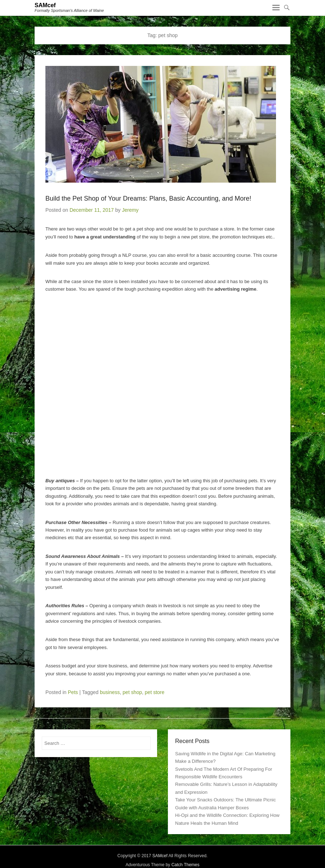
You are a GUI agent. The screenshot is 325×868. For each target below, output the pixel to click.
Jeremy (130, 210)
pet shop (132, 692)
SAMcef (45, 5)
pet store (155, 692)
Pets (73, 692)
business (110, 692)
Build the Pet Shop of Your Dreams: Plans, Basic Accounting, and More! (148, 198)
